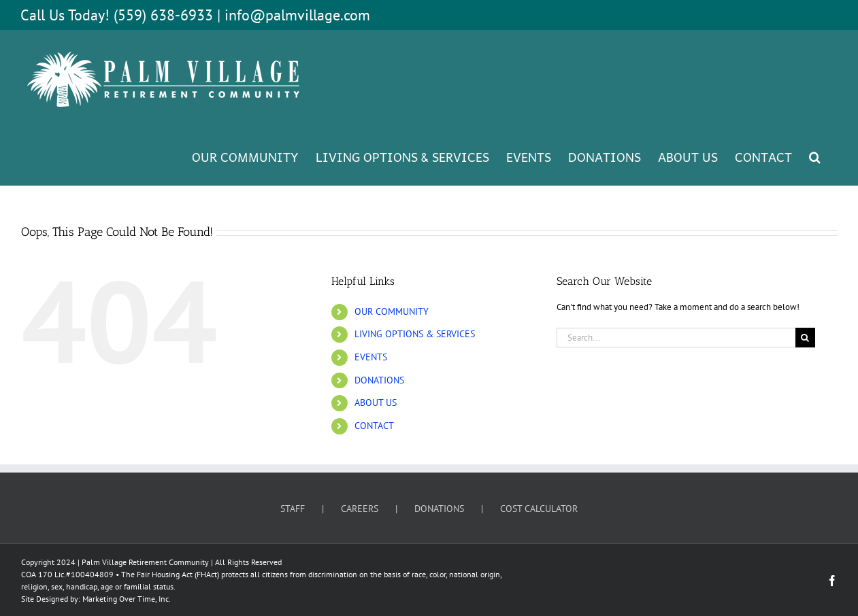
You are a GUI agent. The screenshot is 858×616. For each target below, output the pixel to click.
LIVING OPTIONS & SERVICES (415, 334)
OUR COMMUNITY (392, 311)
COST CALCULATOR (539, 509)
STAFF (293, 509)
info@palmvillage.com (297, 15)
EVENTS (371, 357)
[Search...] (676, 338)
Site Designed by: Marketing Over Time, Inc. (96, 599)
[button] (815, 156)
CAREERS (360, 509)
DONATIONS (379, 380)
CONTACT (374, 426)
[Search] (805, 338)
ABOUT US (376, 403)
